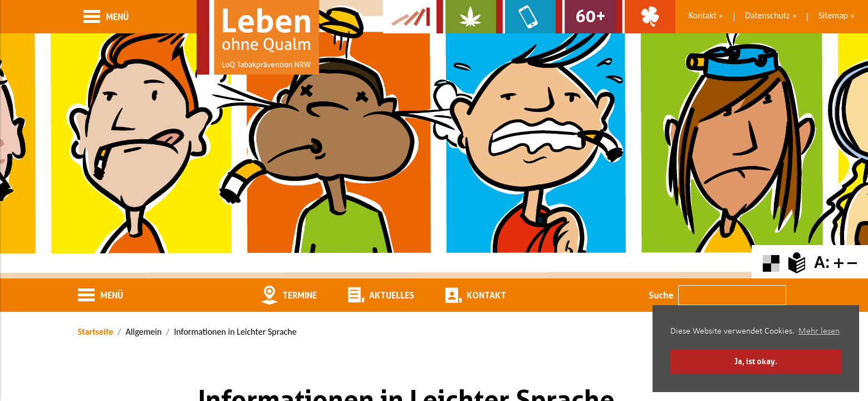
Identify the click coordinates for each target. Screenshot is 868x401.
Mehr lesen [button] (819, 331)
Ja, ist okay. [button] (756, 361)
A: (822, 262)
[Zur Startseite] (258, 37)
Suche (661, 295)
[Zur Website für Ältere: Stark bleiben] (585, 17)
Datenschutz (767, 15)
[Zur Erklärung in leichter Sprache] (797, 262)
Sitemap (833, 15)
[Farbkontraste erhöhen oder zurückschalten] (771, 262)
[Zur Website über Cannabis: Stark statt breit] (466, 17)
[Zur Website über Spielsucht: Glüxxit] (646, 17)
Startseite (96, 332)
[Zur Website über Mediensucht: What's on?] (526, 17)
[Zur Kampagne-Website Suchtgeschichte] (410, 17)
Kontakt (703, 15)
